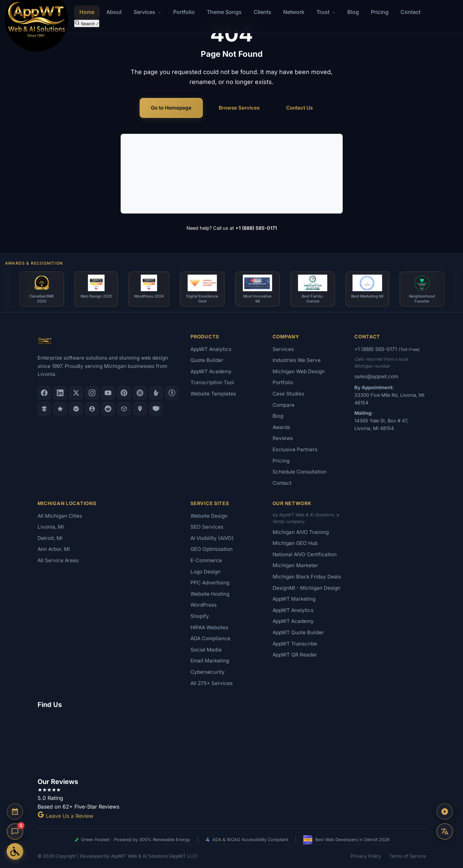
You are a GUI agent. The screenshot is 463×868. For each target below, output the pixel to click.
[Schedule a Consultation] (15, 812)
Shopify (200, 616)
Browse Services (239, 108)
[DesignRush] (44, 409)
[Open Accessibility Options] (15, 851)
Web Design (146, 161)
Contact (410, 12)
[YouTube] (108, 393)
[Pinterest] (124, 393)
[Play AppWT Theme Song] (445, 812)
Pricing (380, 12)
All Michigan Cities (60, 516)
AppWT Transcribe (295, 644)
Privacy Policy (366, 856)
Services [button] (147, 12)
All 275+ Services (212, 683)
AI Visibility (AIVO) (256, 186)
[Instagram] (92, 393)
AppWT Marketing (294, 599)
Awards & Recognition (34, 263)
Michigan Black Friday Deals (307, 577)
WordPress (204, 605)
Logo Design (147, 186)
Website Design (209, 516)
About (114, 12)
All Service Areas (58, 560)
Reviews (283, 438)
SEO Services (250, 161)
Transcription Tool (212, 382)
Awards (281, 427)
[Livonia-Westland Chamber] (124, 409)
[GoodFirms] (60, 409)
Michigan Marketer (295, 565)
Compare (284, 405)
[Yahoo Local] (156, 409)
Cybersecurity (208, 672)
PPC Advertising (210, 583)
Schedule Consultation (300, 472)
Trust (326, 12)
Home (87, 12)
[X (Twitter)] (76, 393)
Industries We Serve (297, 360)
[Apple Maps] (140, 409)
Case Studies (288, 394)
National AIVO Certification (305, 554)
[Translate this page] (445, 831)
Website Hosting (210, 594)
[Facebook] (44, 393)
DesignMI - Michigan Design (306, 588)
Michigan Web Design (299, 371)
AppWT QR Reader (295, 655)
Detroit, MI (50, 538)
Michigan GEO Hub (295, 543)
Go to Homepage (171, 108)
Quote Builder (207, 360)
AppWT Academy (211, 371)
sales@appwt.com (376, 376)
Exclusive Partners (295, 449)
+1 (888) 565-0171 (256, 228)
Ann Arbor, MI (54, 549)
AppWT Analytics (211, 349)
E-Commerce (250, 173)
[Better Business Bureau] (172, 393)
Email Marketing (210, 661)
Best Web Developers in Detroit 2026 (346, 840)
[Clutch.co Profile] (140, 393)
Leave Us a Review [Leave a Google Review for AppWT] (65, 816)
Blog (353, 12)
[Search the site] (87, 23)
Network (294, 12)
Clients (262, 12)
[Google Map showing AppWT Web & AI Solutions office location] (232, 742)
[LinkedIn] (60, 393)
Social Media (206, 650)
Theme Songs (224, 12)
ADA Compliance (210, 638)
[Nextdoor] (76, 409)
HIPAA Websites (209, 627)
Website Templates (213, 394)
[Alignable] (92, 409)
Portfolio (184, 12)
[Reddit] (108, 409)
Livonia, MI (51, 527)
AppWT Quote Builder (298, 632)
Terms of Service (407, 856)
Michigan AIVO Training (301, 532)
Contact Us (299, 108)
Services (283, 349)
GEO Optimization (212, 549)
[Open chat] (15, 831)
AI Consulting (148, 173)
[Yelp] (156, 393)
